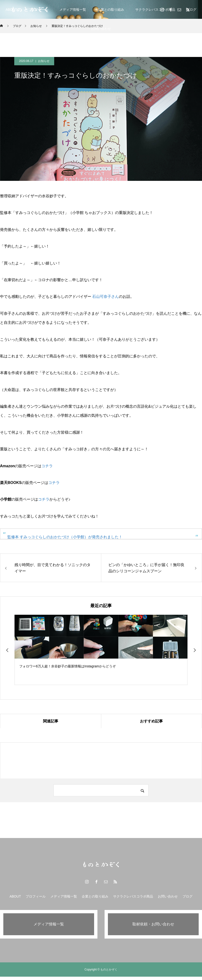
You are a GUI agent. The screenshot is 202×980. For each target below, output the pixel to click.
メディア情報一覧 (73, 10)
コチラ (47, 466)
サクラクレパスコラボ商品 (155, 10)
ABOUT (11, 10)
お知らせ (44, 61)
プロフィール (36, 896)
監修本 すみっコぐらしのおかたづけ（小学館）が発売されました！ (65, 537)
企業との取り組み (111, 10)
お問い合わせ (101, 29)
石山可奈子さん (106, 297)
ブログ (188, 896)
